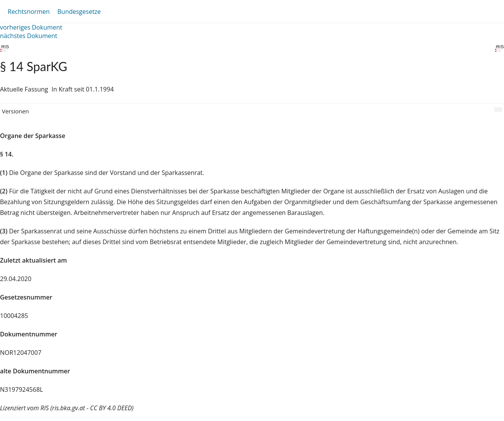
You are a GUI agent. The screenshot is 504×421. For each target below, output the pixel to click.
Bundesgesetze (79, 12)
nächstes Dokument (29, 36)
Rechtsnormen (29, 12)
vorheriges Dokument (31, 27)
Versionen (15, 111)
